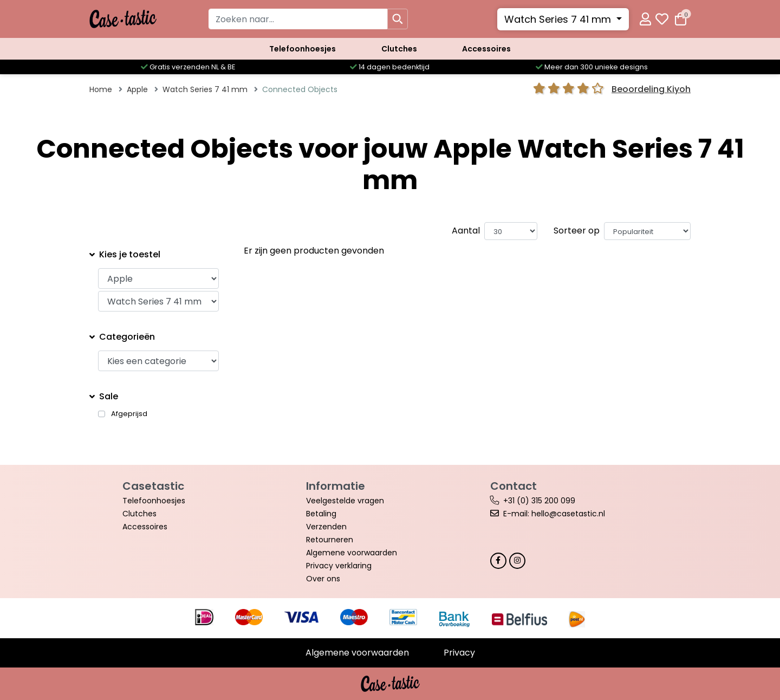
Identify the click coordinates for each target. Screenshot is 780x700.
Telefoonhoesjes (303, 49)
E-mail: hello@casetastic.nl (554, 514)
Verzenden (326, 527)
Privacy (459, 653)
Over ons (323, 579)
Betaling (321, 514)
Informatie (336, 486)
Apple (137, 89)
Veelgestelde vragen (345, 501)
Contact (513, 486)
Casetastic (153, 486)
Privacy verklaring (339, 566)
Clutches (399, 49)
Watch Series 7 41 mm (559, 19)
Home (101, 89)
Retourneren (330, 540)
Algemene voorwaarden (352, 553)
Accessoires (486, 49)
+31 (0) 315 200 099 (539, 501)
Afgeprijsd (129, 414)
